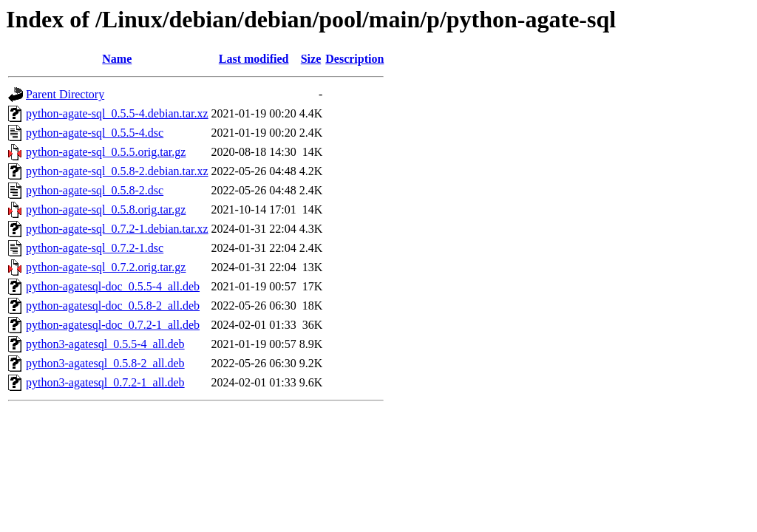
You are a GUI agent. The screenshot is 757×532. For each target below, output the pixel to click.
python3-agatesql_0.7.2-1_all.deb (105, 382)
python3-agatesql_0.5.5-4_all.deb (105, 344)
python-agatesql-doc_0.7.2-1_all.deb (113, 325)
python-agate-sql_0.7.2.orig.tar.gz (106, 267)
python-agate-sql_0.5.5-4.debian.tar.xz (117, 113)
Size (311, 59)
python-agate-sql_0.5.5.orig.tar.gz (106, 152)
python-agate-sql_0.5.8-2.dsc (95, 190)
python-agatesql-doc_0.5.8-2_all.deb (113, 306)
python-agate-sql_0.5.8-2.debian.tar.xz (117, 171)
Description (354, 59)
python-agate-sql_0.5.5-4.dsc (95, 133)
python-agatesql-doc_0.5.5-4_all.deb (113, 286)
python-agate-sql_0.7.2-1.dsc (95, 248)
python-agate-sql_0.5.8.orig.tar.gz (106, 209)
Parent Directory (65, 94)
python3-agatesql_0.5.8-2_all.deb (105, 363)
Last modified (254, 59)
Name (117, 59)
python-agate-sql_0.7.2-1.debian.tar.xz (117, 229)
